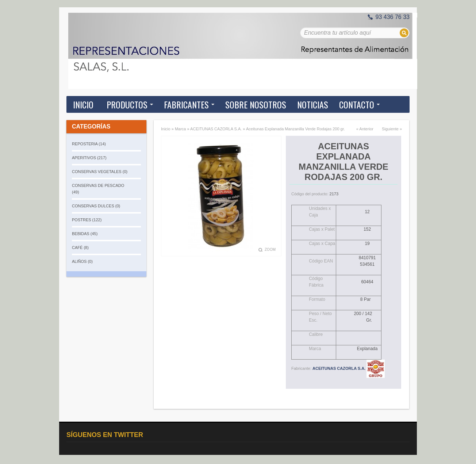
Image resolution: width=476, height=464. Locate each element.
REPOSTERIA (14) (89, 144)
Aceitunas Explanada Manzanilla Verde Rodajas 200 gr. (295, 129)
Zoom (270, 250)
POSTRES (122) (87, 220)
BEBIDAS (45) (85, 234)
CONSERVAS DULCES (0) (96, 206)
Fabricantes (186, 104)
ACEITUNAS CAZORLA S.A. (216, 129)
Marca (181, 129)
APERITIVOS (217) (89, 158)
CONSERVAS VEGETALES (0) (100, 172)
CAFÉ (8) (80, 248)
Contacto (357, 104)
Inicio (83, 104)
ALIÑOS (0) (82, 261)
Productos (127, 104)
